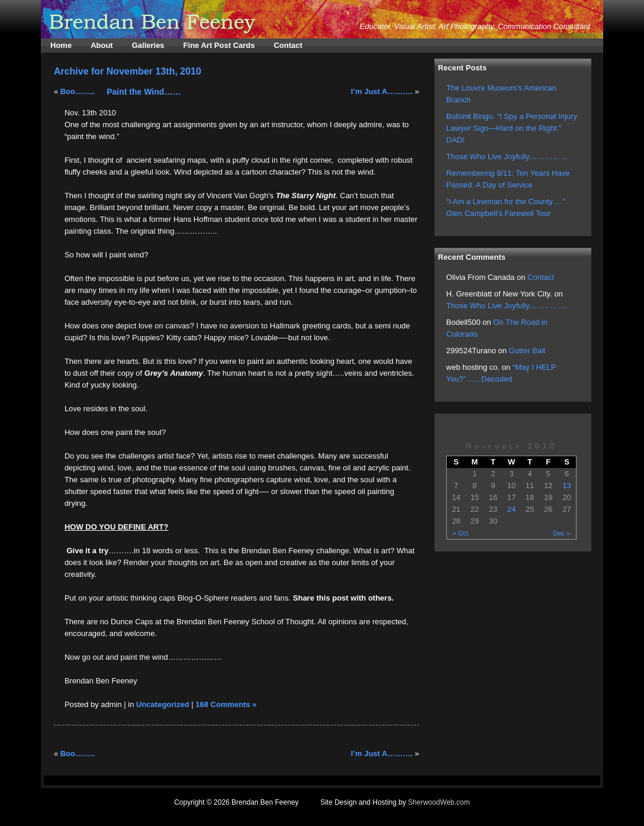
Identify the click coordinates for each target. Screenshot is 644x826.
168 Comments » (226, 704)
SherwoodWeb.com (439, 802)
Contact (288, 45)
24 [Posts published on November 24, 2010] (511, 509)
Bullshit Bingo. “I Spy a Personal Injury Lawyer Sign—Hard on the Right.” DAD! (512, 128)
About (102, 45)
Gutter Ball (527, 351)
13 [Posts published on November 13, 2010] (566, 485)
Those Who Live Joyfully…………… (507, 157)
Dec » (562, 533)
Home (61, 45)
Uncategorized (163, 704)
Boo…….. (78, 91)
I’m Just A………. (382, 91)
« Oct (461, 533)
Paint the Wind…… (144, 92)
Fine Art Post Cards (219, 45)
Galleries (148, 45)
